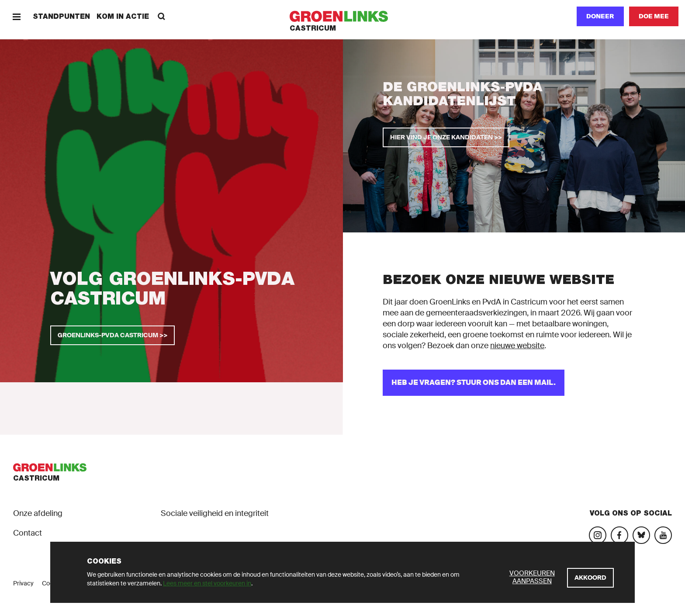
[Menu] (16, 16)
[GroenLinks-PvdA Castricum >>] (112, 335)
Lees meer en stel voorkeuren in (207, 583)
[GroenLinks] (343, 16)
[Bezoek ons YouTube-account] (663, 535)
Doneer (600, 16)
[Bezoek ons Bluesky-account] (641, 535)
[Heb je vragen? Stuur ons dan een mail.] (474, 383)
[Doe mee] (654, 16)
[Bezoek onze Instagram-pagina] (598, 535)
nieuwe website (517, 346)
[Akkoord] (590, 578)
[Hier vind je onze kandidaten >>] (446, 137)
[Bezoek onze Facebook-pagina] (619, 535)
